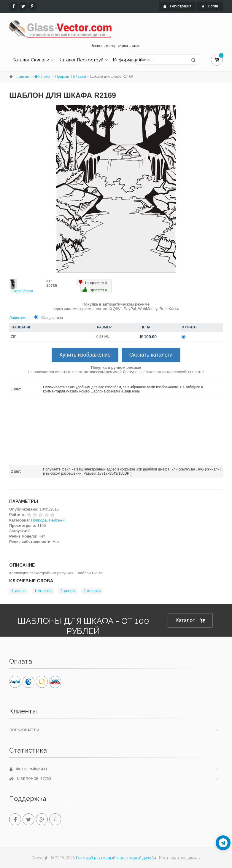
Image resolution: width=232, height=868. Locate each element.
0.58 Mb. (103, 337)
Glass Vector (22, 291)
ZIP (14, 337)
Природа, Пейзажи (71, 77)
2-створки (92, 591)
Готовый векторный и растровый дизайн (116, 858)
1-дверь (19, 591)
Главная (22, 77)
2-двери (68, 591)
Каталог (43, 77)
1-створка (43, 591)
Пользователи (24, 730)
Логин (210, 6)
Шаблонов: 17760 (30, 779)
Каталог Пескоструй (81, 60)
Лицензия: (18, 318)
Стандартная (52, 318)
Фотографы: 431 (28, 769)
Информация (127, 60)
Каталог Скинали (31, 60)
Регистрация (177, 6)
